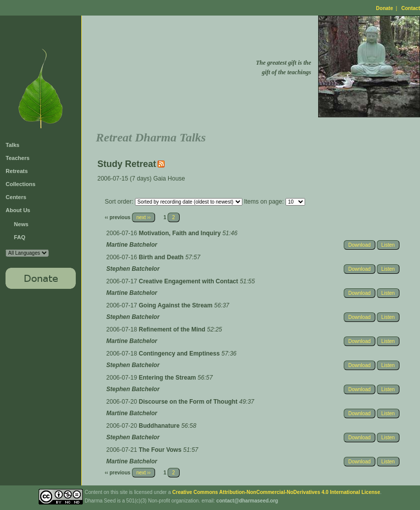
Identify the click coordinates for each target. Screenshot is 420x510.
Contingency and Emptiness (180, 354)
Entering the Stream (168, 378)
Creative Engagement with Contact (189, 281)
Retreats (17, 171)
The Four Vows (161, 450)
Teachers (18, 158)
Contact (411, 8)
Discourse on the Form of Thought (189, 402)
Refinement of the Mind (173, 329)
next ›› (144, 217)
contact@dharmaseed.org (247, 501)
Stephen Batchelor (133, 269)
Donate (384, 8)
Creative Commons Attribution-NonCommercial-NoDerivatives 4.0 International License (276, 492)
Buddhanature (160, 426)
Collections (20, 184)
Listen (388, 245)
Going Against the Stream (177, 305)
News (21, 224)
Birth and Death (162, 257)
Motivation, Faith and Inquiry (181, 233)
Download (359, 245)
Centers (16, 197)
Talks (12, 145)
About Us (18, 210)
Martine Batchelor (132, 245)
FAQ (20, 237)
